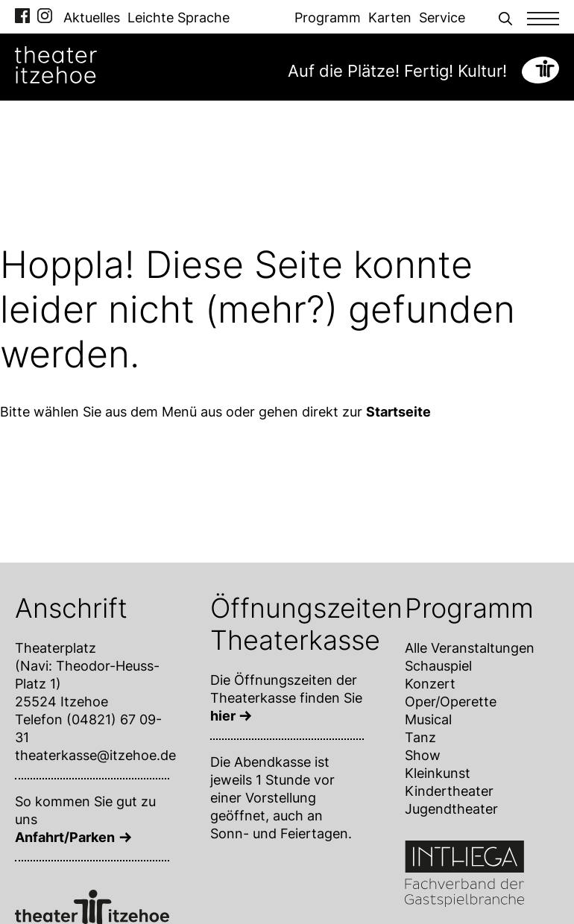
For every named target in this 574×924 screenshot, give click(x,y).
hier (223, 716)
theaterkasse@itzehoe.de (95, 755)
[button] (505, 17)
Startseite (398, 412)
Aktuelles (92, 18)
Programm (328, 18)
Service (442, 18)
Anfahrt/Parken (65, 837)
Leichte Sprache (179, 18)
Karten (390, 18)
